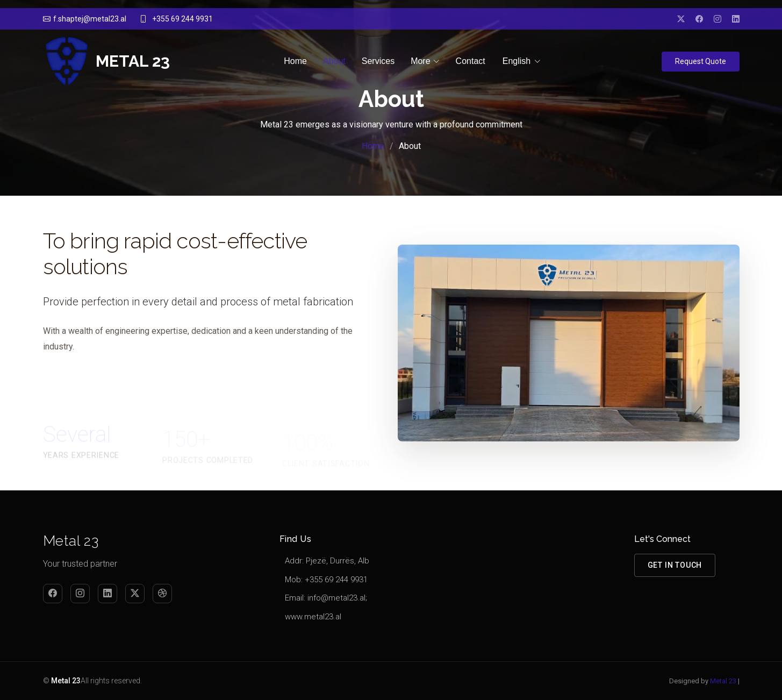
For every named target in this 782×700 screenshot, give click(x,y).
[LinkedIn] (107, 594)
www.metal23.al (313, 617)
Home (295, 61)
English (516, 62)
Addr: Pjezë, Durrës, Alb (327, 561)
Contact (471, 61)
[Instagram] (80, 594)
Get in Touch (675, 565)
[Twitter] (135, 594)
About (334, 61)
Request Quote (701, 61)
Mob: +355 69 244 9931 (326, 580)
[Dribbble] (162, 594)
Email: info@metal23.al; (326, 598)
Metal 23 (723, 681)
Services (378, 61)
